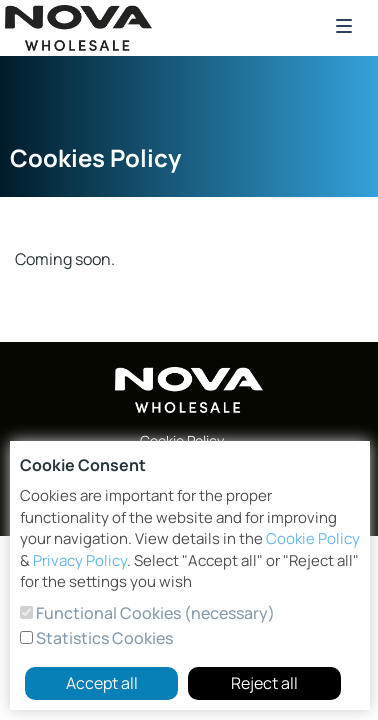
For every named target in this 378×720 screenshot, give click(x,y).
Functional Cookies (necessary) (154, 613)
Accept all (102, 683)
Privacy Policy (80, 560)
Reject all (264, 683)
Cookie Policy (313, 538)
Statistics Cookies (103, 638)
